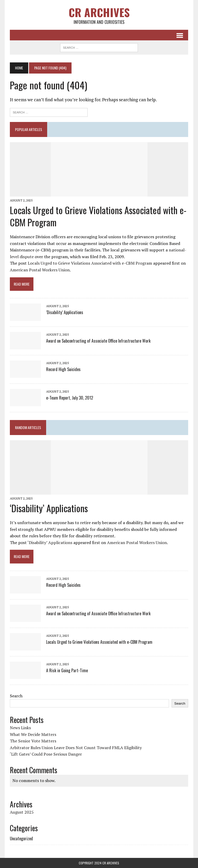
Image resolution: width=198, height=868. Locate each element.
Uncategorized (21, 838)
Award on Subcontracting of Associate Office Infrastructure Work (98, 341)
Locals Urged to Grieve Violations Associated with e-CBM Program (98, 216)
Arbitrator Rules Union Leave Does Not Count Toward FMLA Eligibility (76, 748)
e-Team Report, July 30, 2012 (70, 398)
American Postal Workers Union (40, 270)
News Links (20, 728)
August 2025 (22, 812)
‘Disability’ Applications (65, 312)
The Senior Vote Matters (33, 741)
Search (16, 696)
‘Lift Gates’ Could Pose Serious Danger (46, 754)
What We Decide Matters (33, 734)
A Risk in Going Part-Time (67, 670)
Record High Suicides (63, 369)
